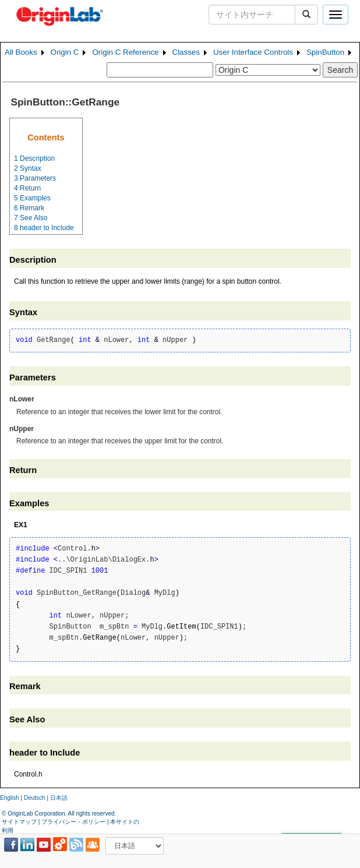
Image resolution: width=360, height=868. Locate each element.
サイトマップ (19, 822)
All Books (21, 52)
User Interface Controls (253, 52)
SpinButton (325, 52)
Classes (186, 52)
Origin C (65, 52)
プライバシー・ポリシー (73, 822)
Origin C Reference (125, 52)
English (10, 798)
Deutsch (35, 798)
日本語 (59, 798)
